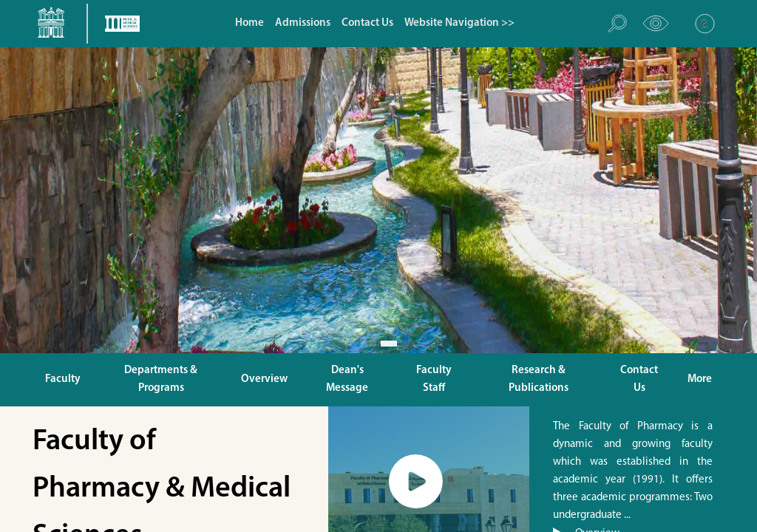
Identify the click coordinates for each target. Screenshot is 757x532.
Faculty (63, 379)
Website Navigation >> (459, 23)
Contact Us (367, 23)
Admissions (303, 23)
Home (249, 23)
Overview (264, 379)
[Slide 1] (369, 344)
